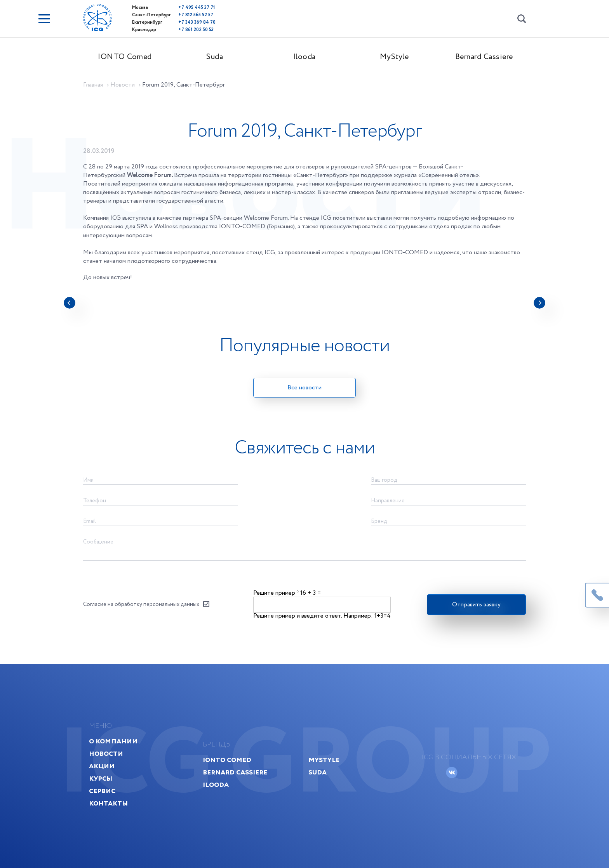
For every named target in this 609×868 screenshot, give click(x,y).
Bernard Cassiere (484, 57)
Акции (102, 766)
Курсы (101, 779)
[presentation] (70, 303)
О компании (113, 741)
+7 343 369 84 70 (197, 22)
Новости (106, 754)
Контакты (108, 803)
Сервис (102, 791)
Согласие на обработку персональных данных (141, 604)
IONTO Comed (125, 57)
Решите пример (276, 593)
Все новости (304, 388)
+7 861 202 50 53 (196, 30)
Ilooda (304, 57)
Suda (215, 57)
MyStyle (394, 57)
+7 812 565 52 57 (196, 15)
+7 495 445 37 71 (197, 8)
